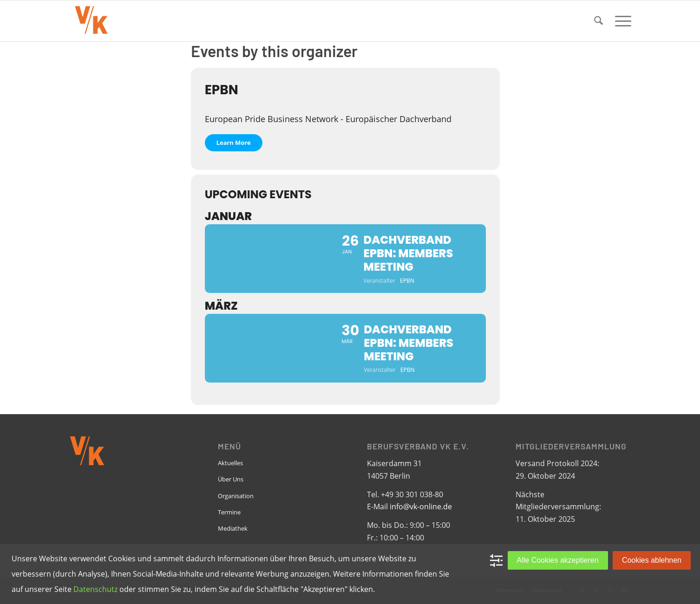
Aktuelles (230, 463)
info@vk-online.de (421, 507)
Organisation (236, 496)
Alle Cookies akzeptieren (558, 560)
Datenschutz (95, 589)
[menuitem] (599, 21)
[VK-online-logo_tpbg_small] (91, 21)
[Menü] (620, 21)
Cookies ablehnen (652, 560)
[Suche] (599, 21)
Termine (229, 512)
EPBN (222, 90)
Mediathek (233, 528)
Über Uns (231, 479)
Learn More (234, 143)
